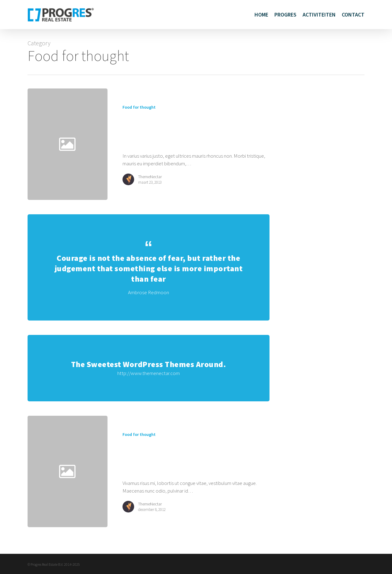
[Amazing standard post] (189, 144)
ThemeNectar (150, 177)
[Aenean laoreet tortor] (189, 476)
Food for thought (139, 107)
